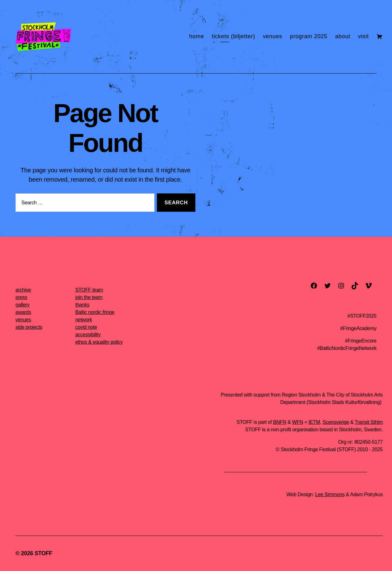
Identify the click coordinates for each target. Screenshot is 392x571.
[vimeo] (368, 286)
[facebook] (314, 286)
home (197, 36)
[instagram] (341, 286)
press (21, 297)
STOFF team (89, 290)
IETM (314, 422)
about (343, 36)
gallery (22, 305)
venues (273, 36)
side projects (29, 327)
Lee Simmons (330, 494)
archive (23, 290)
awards (23, 312)
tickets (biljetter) (234, 36)
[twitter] (327, 286)
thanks (82, 305)
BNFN (280, 422)
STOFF (43, 553)
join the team (89, 297)
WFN (298, 422)
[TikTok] (355, 286)
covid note (86, 327)
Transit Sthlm (369, 422)
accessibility (88, 335)
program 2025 (309, 36)
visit (363, 36)
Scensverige (336, 422)
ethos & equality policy (99, 342)
